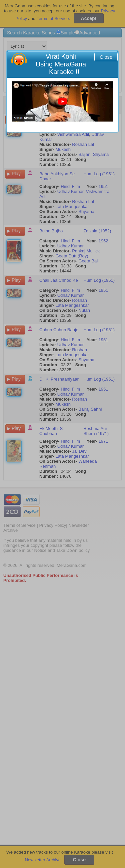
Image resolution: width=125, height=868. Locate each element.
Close (106, 57)
